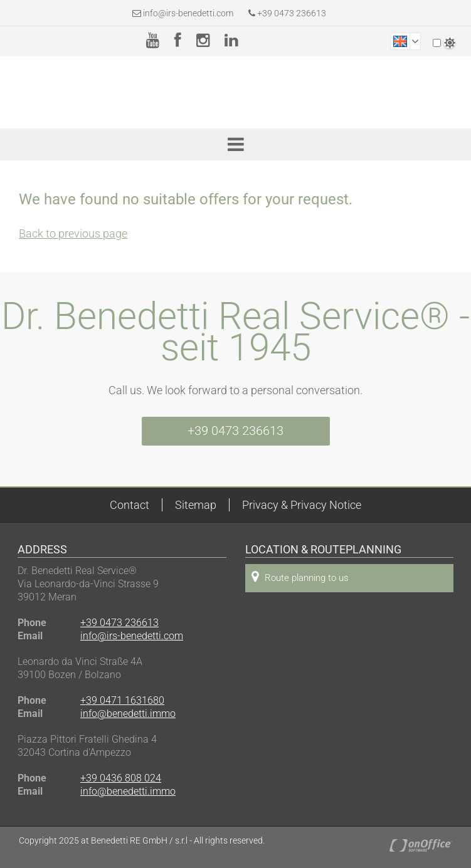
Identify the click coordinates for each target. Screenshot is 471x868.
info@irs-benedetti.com (188, 13)
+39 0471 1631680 (122, 700)
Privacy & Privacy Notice (302, 505)
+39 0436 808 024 (121, 778)
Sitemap (196, 505)
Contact (130, 505)
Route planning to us (300, 577)
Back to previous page (73, 233)
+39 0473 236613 (287, 13)
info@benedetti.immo (128, 714)
